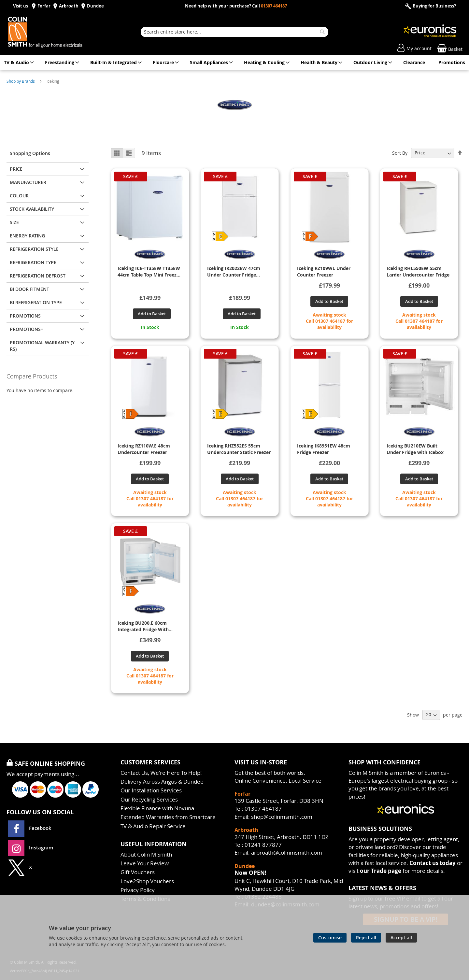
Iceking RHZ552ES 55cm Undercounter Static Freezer (239, 449)
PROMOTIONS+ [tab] (27, 329)
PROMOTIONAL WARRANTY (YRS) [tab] (42, 346)
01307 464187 (274, 6)
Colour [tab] (19, 196)
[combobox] (234, 32)
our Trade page (381, 871)
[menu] (234, 63)
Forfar (44, 6)
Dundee (95, 6)
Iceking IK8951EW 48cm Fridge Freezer (324, 449)
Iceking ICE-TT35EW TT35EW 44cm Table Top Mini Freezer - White (149, 272)
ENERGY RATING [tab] (27, 236)
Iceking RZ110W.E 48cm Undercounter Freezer (144, 449)
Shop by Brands (21, 81)
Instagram (31, 848)
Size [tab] (14, 222)
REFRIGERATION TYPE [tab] (33, 262)
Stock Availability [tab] (32, 209)
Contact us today (433, 863)
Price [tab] (16, 169)
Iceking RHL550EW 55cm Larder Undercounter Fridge (418, 271)
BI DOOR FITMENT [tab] (29, 289)
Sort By (400, 153)
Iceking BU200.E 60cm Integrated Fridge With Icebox (143, 626)
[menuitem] (18, 63)
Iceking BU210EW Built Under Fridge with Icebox (415, 449)
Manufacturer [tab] (28, 182)
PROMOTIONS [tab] (25, 316)
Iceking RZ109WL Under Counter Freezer (324, 271)
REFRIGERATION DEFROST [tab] (38, 276)
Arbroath (69, 6)
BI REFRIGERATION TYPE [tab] (36, 302)
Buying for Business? (434, 6)
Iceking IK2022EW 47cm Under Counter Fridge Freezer (234, 272)
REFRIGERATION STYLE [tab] (34, 249)
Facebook (30, 828)
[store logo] (52, 32)
